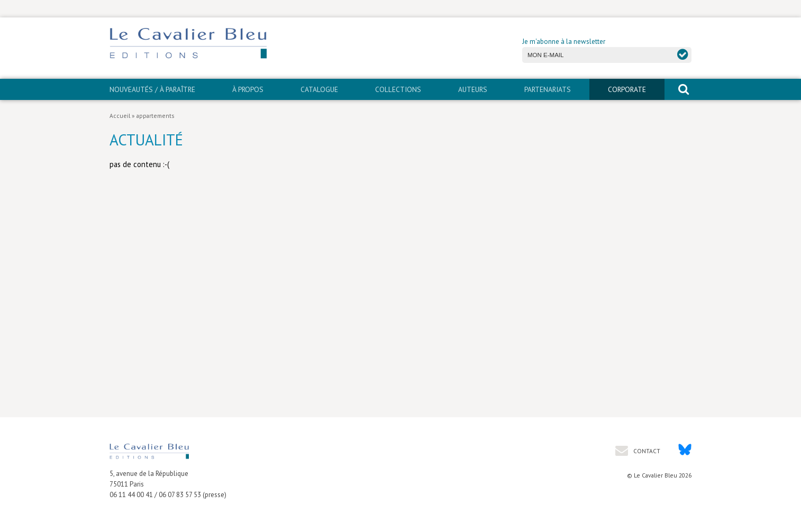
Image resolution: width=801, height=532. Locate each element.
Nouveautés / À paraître (152, 89)
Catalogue (319, 89)
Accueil (120, 116)
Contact (646, 451)
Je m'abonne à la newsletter (564, 42)
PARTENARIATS (548, 89)
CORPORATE (627, 89)
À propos (248, 89)
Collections (398, 89)
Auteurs (473, 89)
